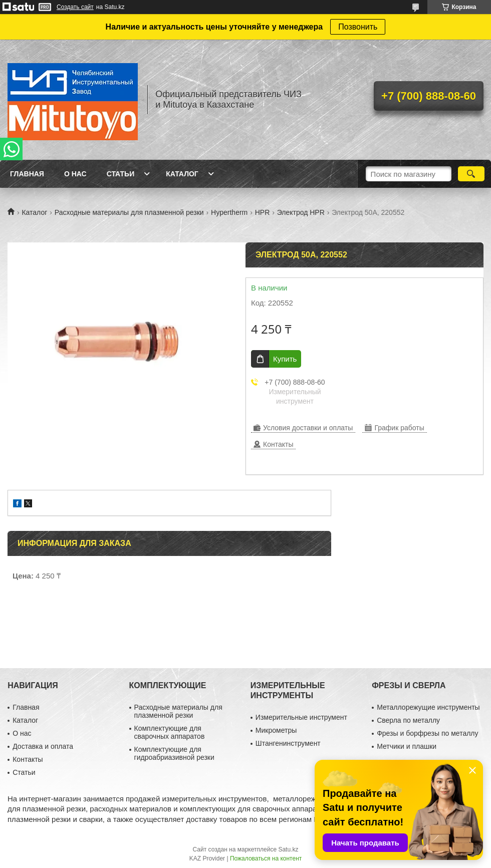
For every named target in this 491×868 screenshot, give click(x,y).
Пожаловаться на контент (266, 858)
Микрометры (276, 730)
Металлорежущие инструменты (428, 707)
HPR (263, 212)
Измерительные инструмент (301, 717)
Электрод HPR (301, 212)
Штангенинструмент (288, 743)
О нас (75, 174)
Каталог (182, 174)
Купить (285, 359)
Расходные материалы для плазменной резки (129, 212)
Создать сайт (75, 7)
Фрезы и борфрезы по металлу (427, 733)
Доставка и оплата (43, 746)
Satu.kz (288, 849)
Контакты (28, 759)
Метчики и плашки (407, 746)
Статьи (121, 174)
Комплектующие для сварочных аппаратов (170, 732)
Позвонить (358, 27)
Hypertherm (229, 212)
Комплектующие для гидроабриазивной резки (174, 753)
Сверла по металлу (408, 720)
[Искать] (471, 174)
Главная (27, 174)
